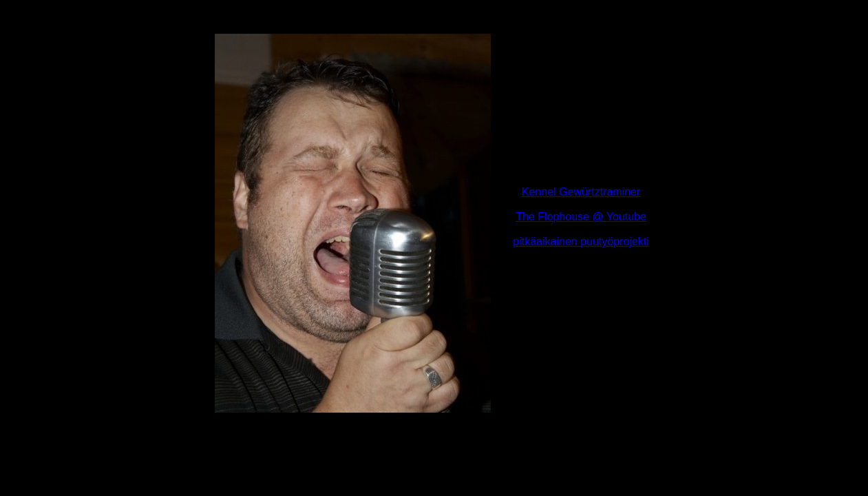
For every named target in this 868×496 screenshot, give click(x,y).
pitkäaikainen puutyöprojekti (581, 241)
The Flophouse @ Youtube (581, 217)
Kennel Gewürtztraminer (581, 192)
